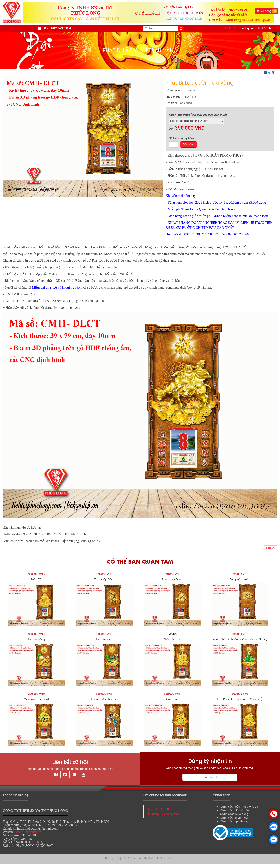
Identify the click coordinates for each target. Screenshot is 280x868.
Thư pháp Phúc (172, 580)
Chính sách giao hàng (234, 821)
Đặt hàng (189, 144)
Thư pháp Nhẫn (240, 580)
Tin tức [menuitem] (262, 28)
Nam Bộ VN (167, 856)
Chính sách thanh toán (235, 818)
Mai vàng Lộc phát (36, 699)
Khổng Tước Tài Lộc (104, 699)
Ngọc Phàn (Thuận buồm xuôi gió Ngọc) (240, 639)
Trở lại (271, 548)
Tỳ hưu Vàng (36, 639)
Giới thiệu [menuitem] (231, 28)
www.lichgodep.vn (28, 832)
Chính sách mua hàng (234, 814)
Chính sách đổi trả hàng (235, 810)
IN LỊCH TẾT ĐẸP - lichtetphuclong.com (164, 811)
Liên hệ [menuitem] (274, 28)
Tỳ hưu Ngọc (104, 639)
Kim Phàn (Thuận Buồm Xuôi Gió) (240, 699)
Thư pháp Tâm (104, 580)
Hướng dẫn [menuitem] (247, 28)
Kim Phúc (172, 699)
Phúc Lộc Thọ (172, 639)
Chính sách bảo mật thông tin (239, 807)
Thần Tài (36, 580)
